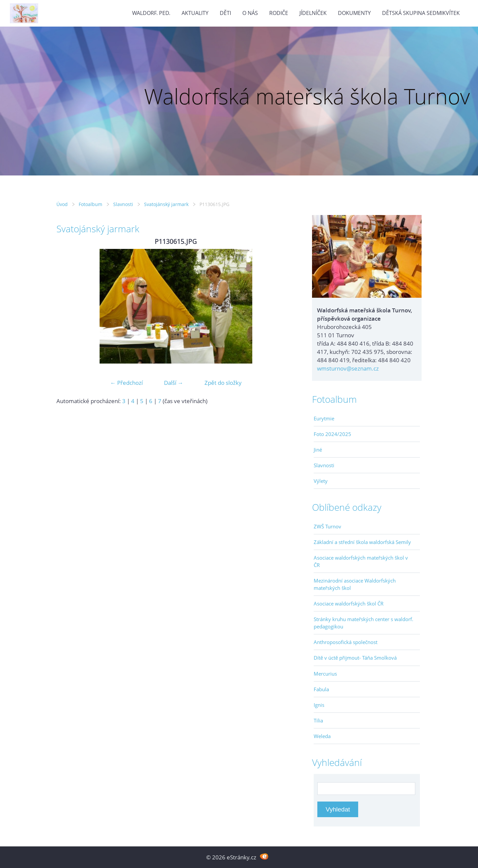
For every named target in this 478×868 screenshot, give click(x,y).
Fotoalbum (90, 204)
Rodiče (279, 13)
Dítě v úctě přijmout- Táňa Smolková (355, 658)
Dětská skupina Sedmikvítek (421, 13)
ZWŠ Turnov (327, 526)
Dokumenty (354, 13)
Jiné (318, 450)
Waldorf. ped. (151, 13)
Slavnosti (123, 204)
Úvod (62, 204)
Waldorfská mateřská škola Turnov (307, 96)
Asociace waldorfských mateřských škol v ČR (361, 561)
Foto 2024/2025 (332, 434)
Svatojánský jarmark (166, 204)
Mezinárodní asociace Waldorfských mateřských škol (355, 584)
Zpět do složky (223, 383)
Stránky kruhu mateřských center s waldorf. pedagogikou (363, 623)
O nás (250, 13)
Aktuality (195, 13)
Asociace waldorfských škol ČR (349, 603)
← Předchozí (126, 383)
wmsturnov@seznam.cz (348, 368)
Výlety (321, 481)
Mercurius (325, 674)
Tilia (318, 720)
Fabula (321, 689)
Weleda (322, 736)
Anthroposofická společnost (346, 642)
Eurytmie (324, 418)
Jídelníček (313, 13)
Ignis (319, 705)
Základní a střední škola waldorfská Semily (362, 542)
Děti (225, 13)
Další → (174, 383)
